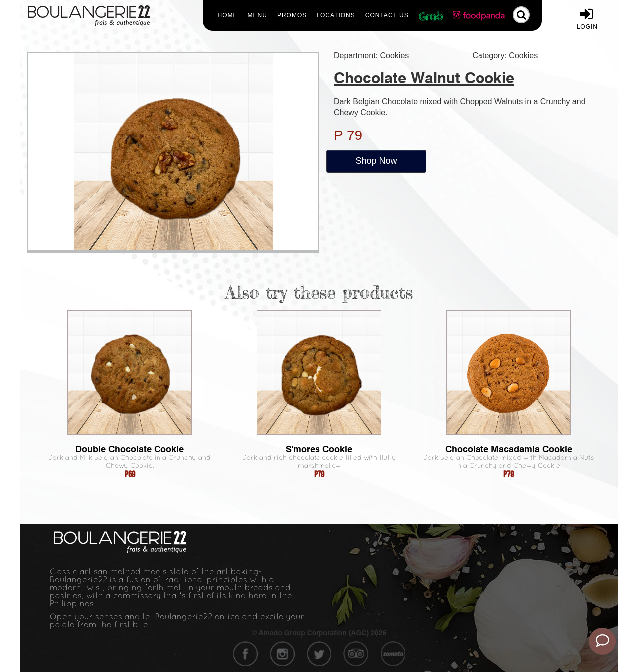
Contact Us (387, 15)
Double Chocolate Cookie (130, 449)
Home (228, 15)
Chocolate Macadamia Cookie (509, 449)
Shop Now (376, 161)
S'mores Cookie (319, 449)
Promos (292, 15)
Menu (257, 15)
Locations (336, 15)
